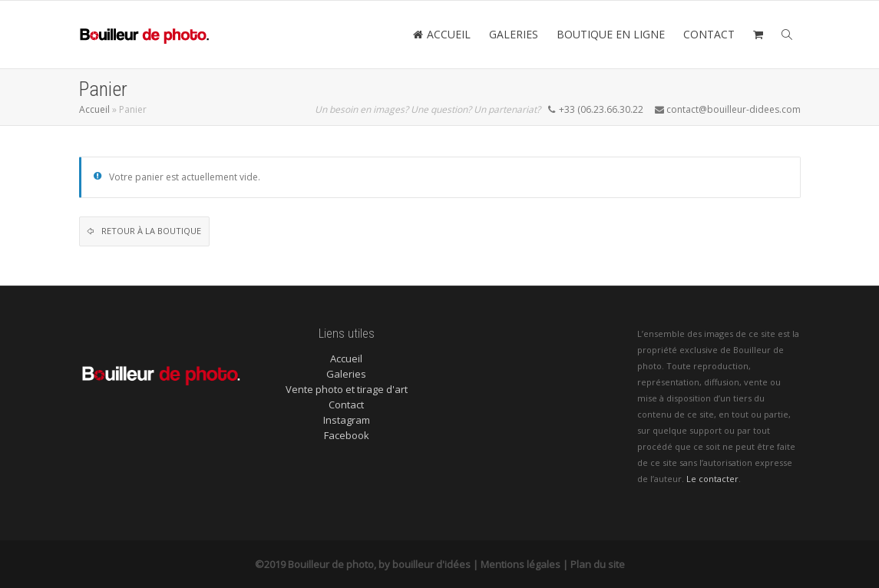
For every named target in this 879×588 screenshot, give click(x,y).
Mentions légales (520, 564)
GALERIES (514, 34)
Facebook (347, 435)
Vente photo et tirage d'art (347, 389)
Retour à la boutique (150, 231)
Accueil (94, 109)
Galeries (346, 374)
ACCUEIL (442, 34)
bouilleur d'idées (431, 564)
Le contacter (712, 479)
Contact (346, 405)
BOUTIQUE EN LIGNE (611, 34)
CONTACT (709, 34)
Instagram (347, 420)
